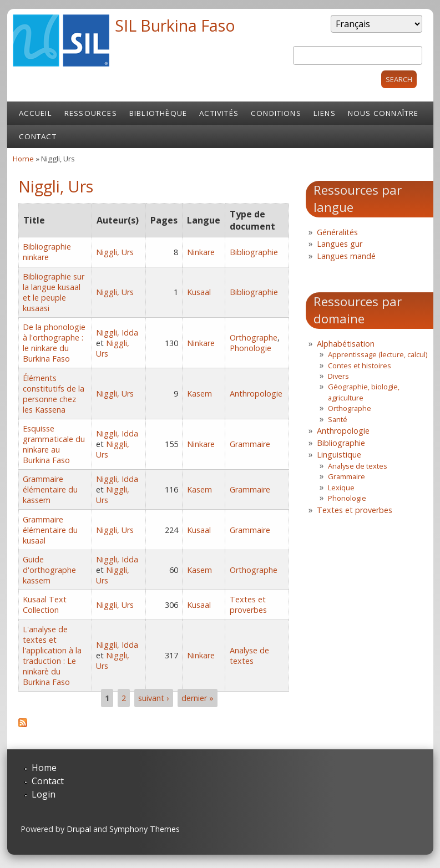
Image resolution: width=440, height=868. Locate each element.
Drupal (79, 829)
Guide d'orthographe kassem (49, 570)
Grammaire (250, 444)
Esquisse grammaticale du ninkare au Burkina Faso (54, 444)
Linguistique (339, 455)
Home (23, 159)
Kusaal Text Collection (45, 605)
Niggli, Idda (117, 333)
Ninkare (201, 252)
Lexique (341, 488)
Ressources (91, 113)
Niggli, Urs (115, 252)
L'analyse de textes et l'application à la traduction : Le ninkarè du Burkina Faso (52, 656)
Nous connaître (383, 113)
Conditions (276, 113)
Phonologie (251, 348)
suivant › (153, 698)
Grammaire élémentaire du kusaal (50, 530)
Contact (38, 136)
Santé (338, 419)
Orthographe (254, 337)
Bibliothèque (158, 113)
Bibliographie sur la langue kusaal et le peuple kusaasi (54, 292)
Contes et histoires (360, 366)
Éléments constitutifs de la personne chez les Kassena (54, 394)
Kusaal (199, 292)
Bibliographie (254, 252)
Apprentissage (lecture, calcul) (378, 354)
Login (44, 794)
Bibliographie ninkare (47, 252)
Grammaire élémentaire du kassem (50, 489)
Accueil (36, 113)
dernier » (198, 698)
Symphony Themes (145, 829)
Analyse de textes (249, 656)
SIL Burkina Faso (175, 25)
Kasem (199, 394)
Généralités (337, 232)
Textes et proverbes (248, 605)
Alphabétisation (346, 344)
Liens (325, 113)
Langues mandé (346, 256)
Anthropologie (256, 394)
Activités (219, 113)
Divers (338, 376)
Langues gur (340, 244)
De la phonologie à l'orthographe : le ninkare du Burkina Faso (54, 343)
